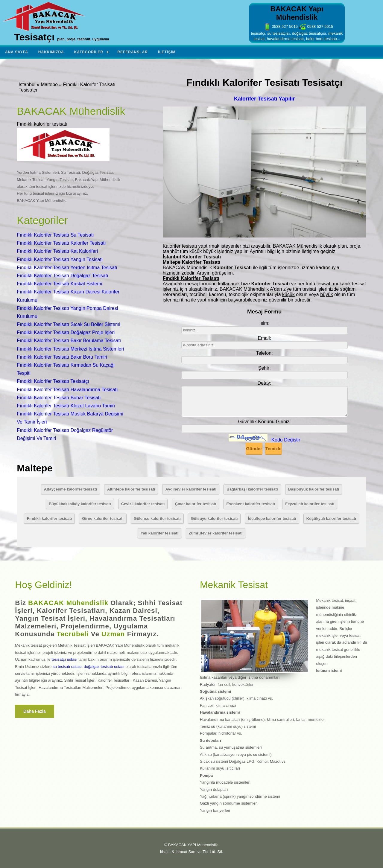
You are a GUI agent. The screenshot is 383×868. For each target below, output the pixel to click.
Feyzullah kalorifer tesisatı (310, 504)
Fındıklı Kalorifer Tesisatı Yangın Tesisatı (60, 259)
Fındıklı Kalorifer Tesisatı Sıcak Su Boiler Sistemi (69, 324)
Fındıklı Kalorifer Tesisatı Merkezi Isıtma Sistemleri (70, 349)
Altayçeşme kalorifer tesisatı (70, 489)
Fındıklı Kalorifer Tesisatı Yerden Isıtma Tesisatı (67, 268)
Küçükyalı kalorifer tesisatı (331, 518)
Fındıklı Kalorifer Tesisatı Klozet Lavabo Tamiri (66, 406)
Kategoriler (89, 52)
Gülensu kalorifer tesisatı (157, 518)
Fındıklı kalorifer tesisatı (49, 518)
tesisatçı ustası (64, 659)
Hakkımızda (51, 52)
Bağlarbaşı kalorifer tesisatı (252, 489)
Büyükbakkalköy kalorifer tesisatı (80, 504)
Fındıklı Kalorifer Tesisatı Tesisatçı (53, 381)
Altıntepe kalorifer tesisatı (131, 489)
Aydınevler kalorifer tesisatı (191, 489)
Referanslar (133, 52)
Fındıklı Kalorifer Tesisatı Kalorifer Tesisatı (61, 243)
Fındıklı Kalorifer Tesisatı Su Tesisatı (55, 235)
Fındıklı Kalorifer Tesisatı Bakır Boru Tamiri (62, 357)
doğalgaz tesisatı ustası (104, 667)
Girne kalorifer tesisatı (103, 518)
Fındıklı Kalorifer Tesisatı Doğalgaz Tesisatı (62, 276)
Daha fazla (35, 711)
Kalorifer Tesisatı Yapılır (264, 99)
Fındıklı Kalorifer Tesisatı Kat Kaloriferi (57, 251)
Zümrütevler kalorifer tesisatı (216, 533)
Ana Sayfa (17, 52)
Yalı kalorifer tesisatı (160, 533)
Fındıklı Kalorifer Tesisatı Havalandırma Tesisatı (67, 390)
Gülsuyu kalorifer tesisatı (214, 518)
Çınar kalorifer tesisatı (196, 504)
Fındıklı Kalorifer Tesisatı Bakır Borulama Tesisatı (69, 341)
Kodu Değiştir (286, 440)
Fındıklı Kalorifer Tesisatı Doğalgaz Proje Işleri (66, 332)
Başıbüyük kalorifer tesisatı (314, 489)
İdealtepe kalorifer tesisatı (272, 518)
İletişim (167, 52)
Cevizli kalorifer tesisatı (143, 504)
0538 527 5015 (281, 26)
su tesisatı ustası (67, 667)
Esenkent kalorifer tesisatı (251, 504)
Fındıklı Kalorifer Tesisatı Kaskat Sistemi (59, 284)
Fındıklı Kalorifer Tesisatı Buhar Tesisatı (59, 398)
